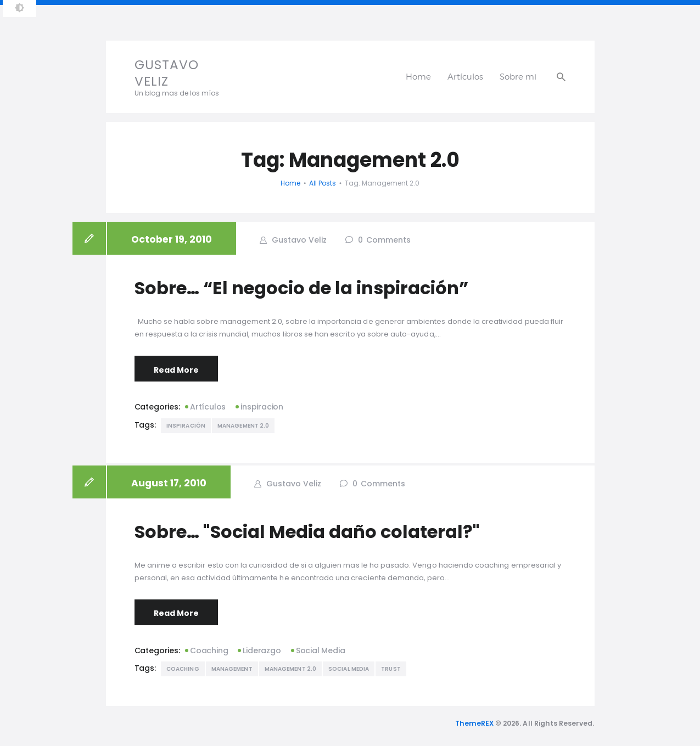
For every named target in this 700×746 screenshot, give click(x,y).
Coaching (209, 650)
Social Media (321, 650)
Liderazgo (262, 650)
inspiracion (262, 407)
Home (290, 183)
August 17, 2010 (169, 483)
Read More (176, 370)
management (232, 669)
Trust (391, 669)
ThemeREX (474, 723)
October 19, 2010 (172, 239)
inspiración (186, 426)
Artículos (208, 407)
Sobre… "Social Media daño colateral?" (307, 532)
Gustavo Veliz (298, 240)
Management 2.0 (243, 426)
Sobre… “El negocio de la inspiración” (301, 288)
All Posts (323, 183)
